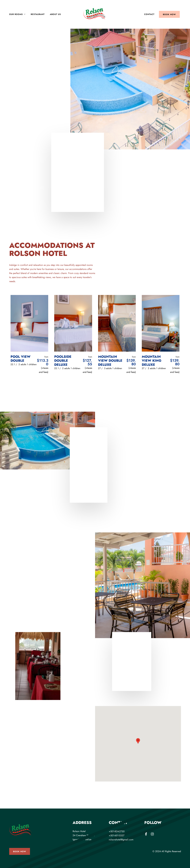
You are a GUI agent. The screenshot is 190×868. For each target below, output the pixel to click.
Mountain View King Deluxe (152, 361)
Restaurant (38, 14)
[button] (138, 741)
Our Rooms (16, 14)
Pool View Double (20, 359)
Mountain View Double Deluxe (110, 361)
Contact (149, 14)
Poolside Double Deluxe (63, 361)
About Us (55, 14)
